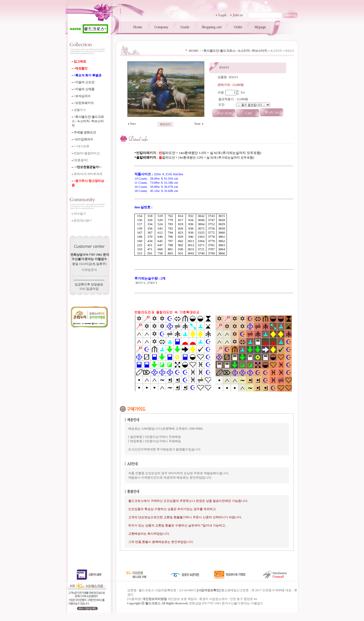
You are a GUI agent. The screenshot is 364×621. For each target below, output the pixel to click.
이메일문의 (89, 270)
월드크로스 (153, 612)
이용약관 (134, 607)
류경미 (204, 607)
